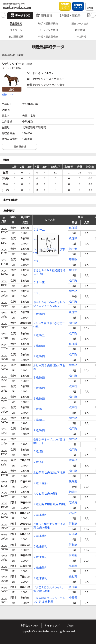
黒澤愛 (73, 481)
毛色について (8, 94)
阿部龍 (73, 524)
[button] (3, 15)
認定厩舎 (80, 30)
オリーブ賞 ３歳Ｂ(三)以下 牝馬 (49, 325)
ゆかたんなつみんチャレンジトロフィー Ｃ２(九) (49, 304)
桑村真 (73, 577)
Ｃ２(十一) (39, 261)
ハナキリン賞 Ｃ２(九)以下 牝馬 (49, 251)
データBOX (20, 15)
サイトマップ (52, 625)
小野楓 (73, 566)
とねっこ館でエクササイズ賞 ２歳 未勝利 (49, 526)
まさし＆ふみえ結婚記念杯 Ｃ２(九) (49, 272)
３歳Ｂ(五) (39, 335)
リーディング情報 (48, 30)
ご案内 (70, 625)
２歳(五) (38, 451)
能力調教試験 (16, 36)
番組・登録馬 (70, 15)
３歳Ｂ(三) (39, 409)
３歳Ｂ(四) (39, 314)
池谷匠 (73, 492)
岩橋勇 (73, 502)
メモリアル (16, 30)
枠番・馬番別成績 (48, 36)
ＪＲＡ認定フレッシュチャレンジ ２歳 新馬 (49, 600)
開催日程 (44, 15)
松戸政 (73, 281)
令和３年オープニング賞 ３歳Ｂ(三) (49, 441)
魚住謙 (73, 228)
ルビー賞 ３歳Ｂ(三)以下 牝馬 (49, 367)
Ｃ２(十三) (39, 240)
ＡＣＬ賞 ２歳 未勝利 (46, 494)
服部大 (73, 270)
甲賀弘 (73, 259)
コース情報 (80, 36)
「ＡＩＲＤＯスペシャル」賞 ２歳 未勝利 (49, 589)
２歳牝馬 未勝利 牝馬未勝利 (50, 504)
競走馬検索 (16, 23)
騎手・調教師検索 (48, 23)
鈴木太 (73, 249)
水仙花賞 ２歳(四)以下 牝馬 (49, 473)
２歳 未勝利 (40, 515)
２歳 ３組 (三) (41, 483)
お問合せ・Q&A (29, 625)
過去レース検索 (80, 23)
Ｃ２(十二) (39, 230)
